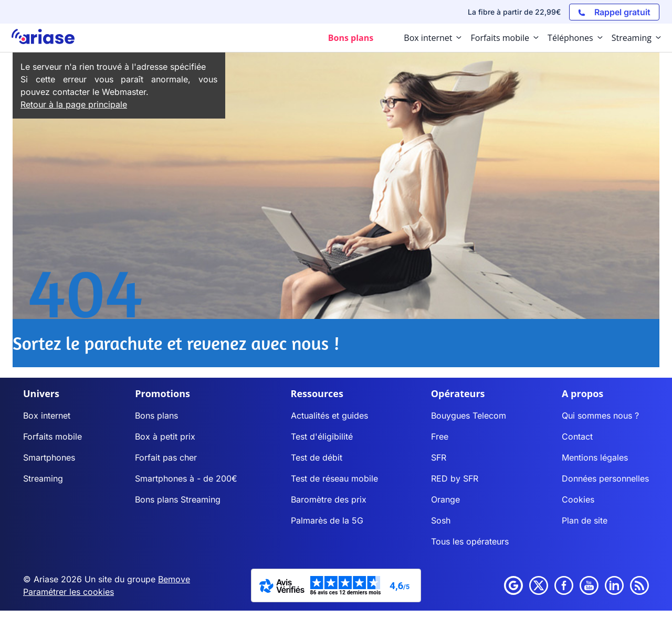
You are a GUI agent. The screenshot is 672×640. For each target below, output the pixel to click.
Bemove (174, 579)
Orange (445, 499)
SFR (439, 457)
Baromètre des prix (329, 499)
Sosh (441, 520)
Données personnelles (605, 478)
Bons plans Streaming (178, 499)
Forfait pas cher (166, 457)
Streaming (43, 478)
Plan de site (585, 520)
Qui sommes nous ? (600, 415)
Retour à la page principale (74, 104)
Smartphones (49, 457)
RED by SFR (455, 478)
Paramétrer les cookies (69, 592)
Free (440, 436)
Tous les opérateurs (470, 541)
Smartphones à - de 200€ (186, 478)
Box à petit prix (165, 436)
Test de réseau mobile (334, 478)
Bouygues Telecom (469, 415)
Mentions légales (595, 457)
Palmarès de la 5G (327, 520)
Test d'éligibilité (322, 436)
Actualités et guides (329, 415)
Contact (577, 436)
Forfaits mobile (52, 436)
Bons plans (156, 415)
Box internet (47, 415)
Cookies (578, 499)
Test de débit (317, 457)
